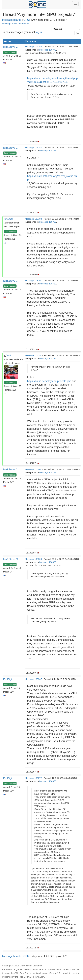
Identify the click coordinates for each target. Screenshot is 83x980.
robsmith (9, 219)
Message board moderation (16, 24)
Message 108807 (33, 469)
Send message (10, 52)
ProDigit (8, 679)
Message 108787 (33, 148)
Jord (8, 356)
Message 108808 (48, 562)
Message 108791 (33, 281)
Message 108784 (33, 47)
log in (39, 32)
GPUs (27, 20)
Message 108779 (48, 50)
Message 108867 (33, 679)
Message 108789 (48, 284)
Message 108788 (33, 219)
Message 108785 (48, 151)
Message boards (12, 20)
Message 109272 (33, 778)
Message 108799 (48, 472)
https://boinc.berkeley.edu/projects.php (49, 381)
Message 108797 (33, 355)
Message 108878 (48, 781)
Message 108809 (33, 559)
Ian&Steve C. (11, 47)
